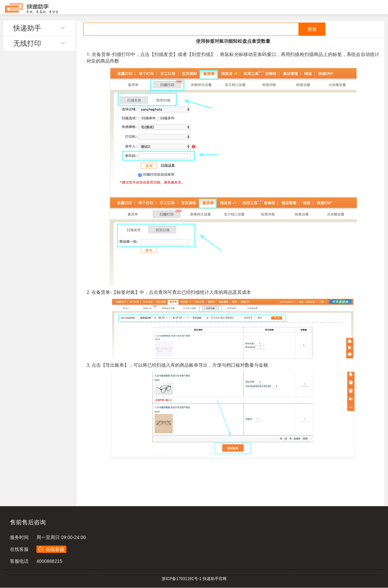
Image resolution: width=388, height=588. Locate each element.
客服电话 (19, 561)
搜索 (312, 29)
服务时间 (19, 537)
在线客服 (19, 549)
